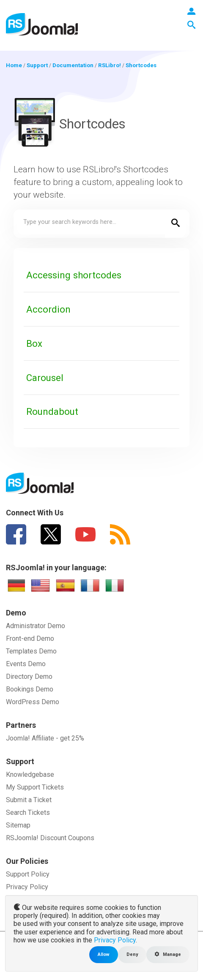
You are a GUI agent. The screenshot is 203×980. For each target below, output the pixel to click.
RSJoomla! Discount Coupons (50, 838)
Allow (104, 954)
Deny (132, 954)
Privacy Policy (27, 887)
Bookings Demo (30, 689)
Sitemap (18, 825)
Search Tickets (28, 813)
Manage (168, 954)
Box (34, 343)
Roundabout (52, 411)
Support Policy (28, 874)
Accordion (48, 309)
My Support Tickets (35, 787)
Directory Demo (29, 676)
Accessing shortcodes (74, 275)
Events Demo (26, 664)
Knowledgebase (30, 774)
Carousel (45, 378)
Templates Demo (31, 651)
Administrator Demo (36, 626)
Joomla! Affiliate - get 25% (45, 738)
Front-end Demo (30, 638)
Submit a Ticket (29, 800)
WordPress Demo (33, 702)
